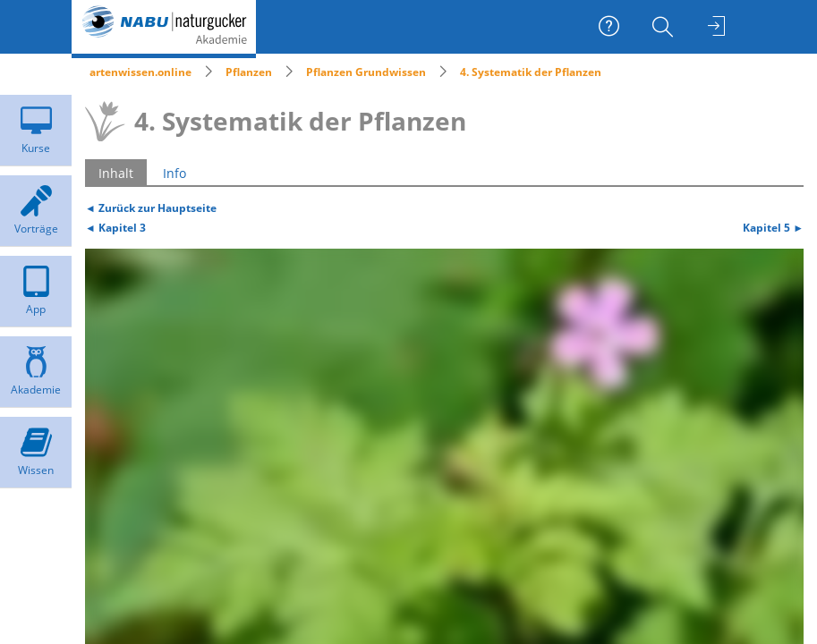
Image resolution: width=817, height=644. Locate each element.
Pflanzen (249, 72)
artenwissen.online (140, 72)
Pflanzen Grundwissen (366, 72)
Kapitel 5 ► (773, 227)
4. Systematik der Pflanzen (531, 72)
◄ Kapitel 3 (115, 227)
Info (174, 173)
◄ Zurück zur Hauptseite (151, 208)
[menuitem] (665, 27)
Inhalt (116, 173)
